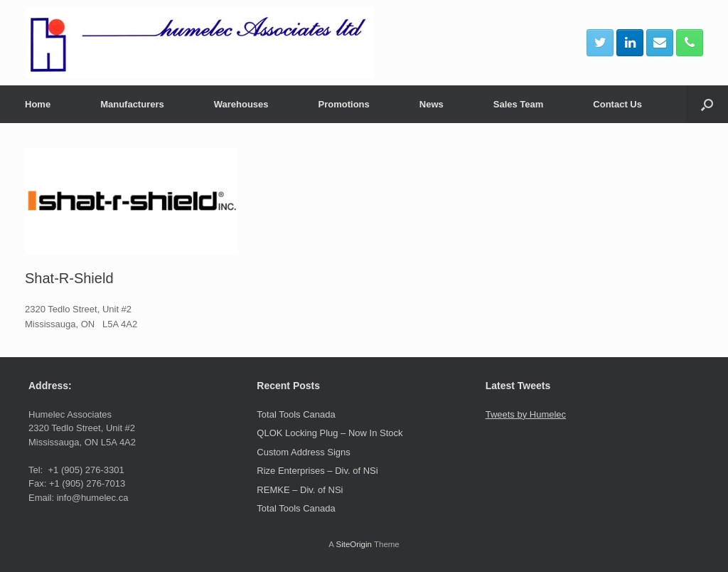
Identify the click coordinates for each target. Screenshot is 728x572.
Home (38, 104)
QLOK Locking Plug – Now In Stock (330, 433)
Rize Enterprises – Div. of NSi (317, 471)
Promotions (344, 104)
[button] (707, 104)
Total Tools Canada (296, 414)
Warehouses (241, 104)
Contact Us (617, 104)
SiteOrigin (354, 544)
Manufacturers (132, 104)
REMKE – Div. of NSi (300, 490)
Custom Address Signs (304, 452)
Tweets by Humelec (526, 414)
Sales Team (519, 104)
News (432, 104)
